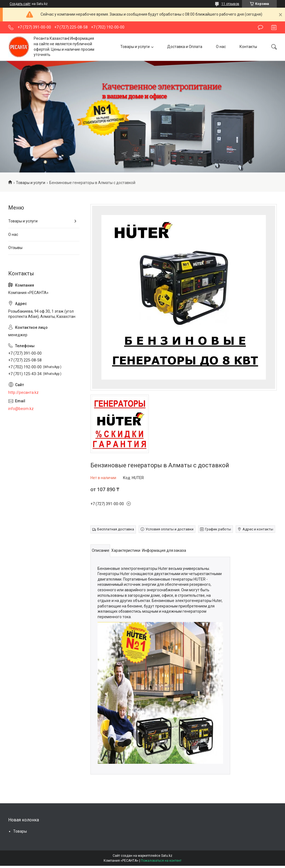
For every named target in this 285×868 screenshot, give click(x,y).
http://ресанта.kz (23, 392)
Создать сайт (20, 4)
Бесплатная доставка (116, 529)
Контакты (248, 47)
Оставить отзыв (260, 27)
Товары (20, 831)
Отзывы (15, 248)
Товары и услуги (135, 47)
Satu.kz (167, 856)
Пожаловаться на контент (161, 861)
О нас (221, 47)
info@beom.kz (21, 409)
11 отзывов (230, 4)
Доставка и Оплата (185, 47)
